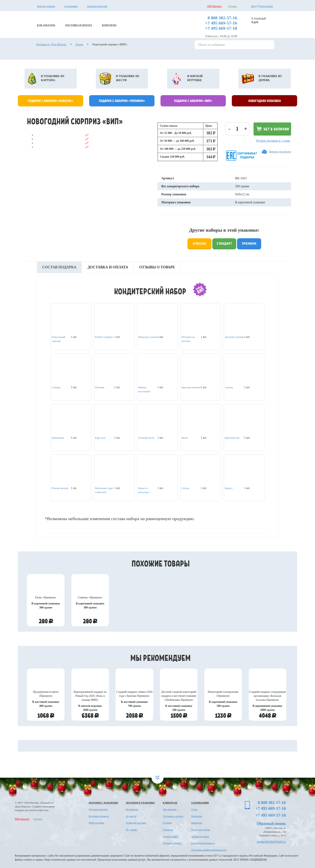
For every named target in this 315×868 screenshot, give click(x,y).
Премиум (249, 243)
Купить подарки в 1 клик (273, 141)
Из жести (131, 816)
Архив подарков (200, 836)
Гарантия (168, 830)
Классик (200, 243)
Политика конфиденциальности (209, 850)
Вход (254, 6)
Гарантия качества (97, 6)
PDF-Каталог (215, 6)
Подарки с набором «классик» (51, 101)
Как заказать (170, 809)
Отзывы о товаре (157, 267)
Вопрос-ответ (170, 836)
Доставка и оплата (108, 267)
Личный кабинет (172, 843)
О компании (71, 6)
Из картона (132, 809)
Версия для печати (280, 152)
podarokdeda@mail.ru (271, 842)
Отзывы (232, 6)
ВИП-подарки (97, 823)
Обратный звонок (271, 823)
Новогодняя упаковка (265, 101)
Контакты (197, 816)
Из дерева (131, 830)
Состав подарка (59, 267)
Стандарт (224, 243)
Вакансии (197, 823)
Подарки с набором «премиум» (122, 101)
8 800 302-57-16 (222, 18)
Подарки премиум (99, 816)
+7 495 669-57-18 (221, 28)
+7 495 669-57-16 (221, 23)
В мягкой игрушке (136, 823)
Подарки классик (98, 809)
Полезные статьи (201, 830)
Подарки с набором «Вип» (193, 101)
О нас (194, 809)
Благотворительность (203, 843)
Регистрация (266, 6)
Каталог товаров (46, 6)
